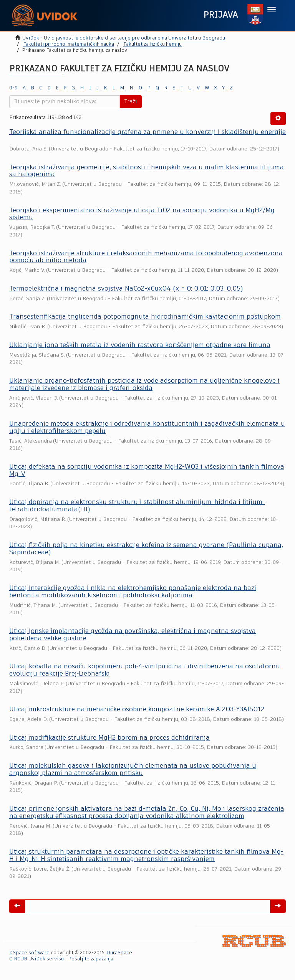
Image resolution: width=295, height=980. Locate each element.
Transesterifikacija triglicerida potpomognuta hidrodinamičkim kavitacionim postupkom (145, 317)
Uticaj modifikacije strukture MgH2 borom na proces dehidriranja (109, 738)
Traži (131, 102)
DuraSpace (119, 953)
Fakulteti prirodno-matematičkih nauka (69, 44)
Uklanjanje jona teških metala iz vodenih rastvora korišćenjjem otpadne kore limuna (140, 345)
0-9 (13, 88)
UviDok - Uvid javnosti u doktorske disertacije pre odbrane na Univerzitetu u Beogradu (124, 38)
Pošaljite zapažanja (91, 959)
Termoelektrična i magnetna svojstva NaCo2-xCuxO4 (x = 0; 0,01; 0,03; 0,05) (126, 289)
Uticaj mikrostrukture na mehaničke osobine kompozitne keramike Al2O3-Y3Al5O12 (137, 710)
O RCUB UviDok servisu (36, 959)
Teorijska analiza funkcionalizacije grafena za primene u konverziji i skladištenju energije (147, 132)
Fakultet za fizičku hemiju (152, 44)
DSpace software (29, 953)
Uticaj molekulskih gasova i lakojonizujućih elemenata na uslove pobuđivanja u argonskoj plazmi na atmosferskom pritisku (133, 770)
